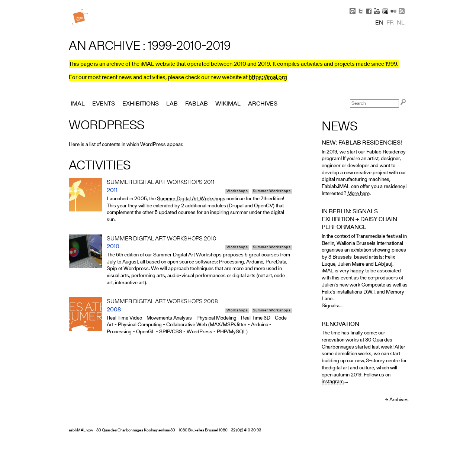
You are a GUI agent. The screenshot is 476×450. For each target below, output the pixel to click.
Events (104, 104)
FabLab (197, 104)
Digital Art (188, 199)
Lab (172, 104)
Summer (167, 199)
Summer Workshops (272, 191)
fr (390, 23)
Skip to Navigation (398, 4)
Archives (399, 400)
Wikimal (228, 104)
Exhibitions (141, 104)
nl (401, 23)
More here (358, 194)
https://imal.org (268, 78)
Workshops (237, 191)
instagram (333, 382)
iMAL (78, 104)
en (379, 23)
